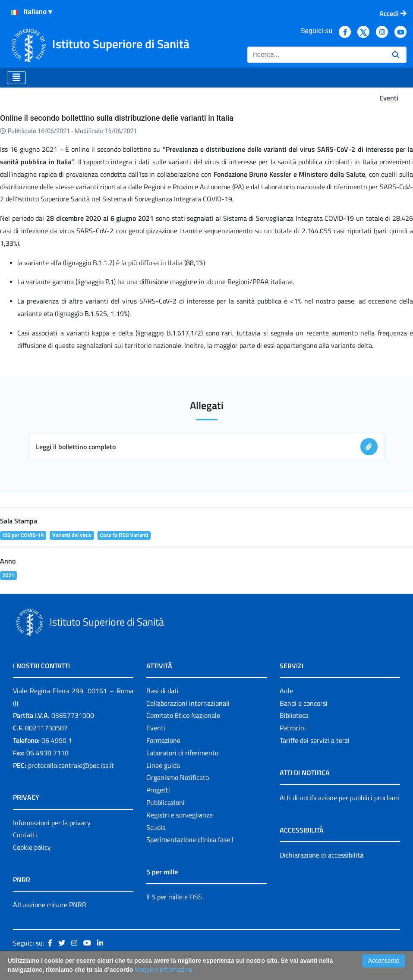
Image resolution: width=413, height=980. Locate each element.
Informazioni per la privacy (52, 823)
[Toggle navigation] (16, 78)
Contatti (25, 835)
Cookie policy (32, 847)
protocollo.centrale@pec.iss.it (71, 765)
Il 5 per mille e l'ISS (174, 897)
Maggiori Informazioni (164, 970)
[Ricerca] (316, 55)
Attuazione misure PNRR (50, 905)
